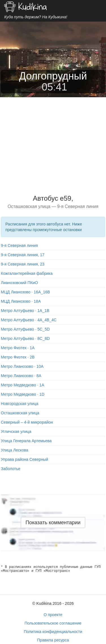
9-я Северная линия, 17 (23, 255)
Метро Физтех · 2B (18, 357)
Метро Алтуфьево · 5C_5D (25, 329)
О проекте (53, 615)
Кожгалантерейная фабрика (27, 273)
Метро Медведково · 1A (22, 385)
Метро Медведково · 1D (23, 394)
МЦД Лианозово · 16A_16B (25, 292)
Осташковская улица (20, 413)
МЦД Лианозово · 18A (21, 301)
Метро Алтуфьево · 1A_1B (25, 311)
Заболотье (11, 469)
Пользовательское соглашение (53, 623)
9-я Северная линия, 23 (23, 264)
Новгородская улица (20, 404)
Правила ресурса (53, 640)
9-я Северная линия (19, 245)
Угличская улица (16, 431)
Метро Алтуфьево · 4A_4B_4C (29, 320)
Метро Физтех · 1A (18, 348)
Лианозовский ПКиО (19, 283)
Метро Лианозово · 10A (22, 366)
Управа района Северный (24, 459)
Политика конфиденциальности (53, 632)
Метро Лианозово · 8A (21, 376)
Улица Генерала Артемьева (26, 441)
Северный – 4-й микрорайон (27, 422)
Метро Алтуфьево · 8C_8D (25, 338)
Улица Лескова (15, 450)
